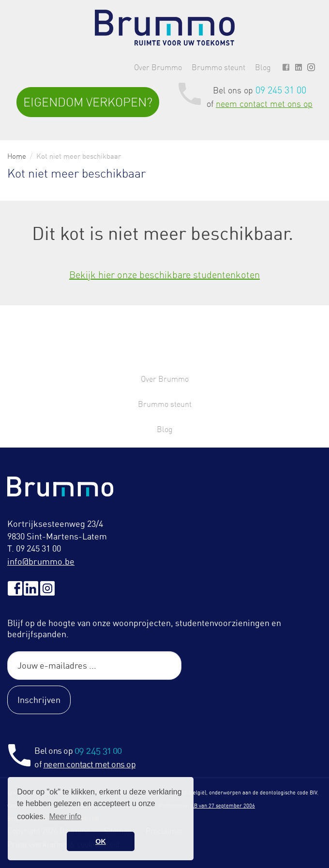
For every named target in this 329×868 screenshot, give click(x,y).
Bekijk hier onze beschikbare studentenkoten (164, 275)
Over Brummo (158, 67)
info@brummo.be (41, 561)
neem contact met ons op (264, 104)
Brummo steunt (218, 67)
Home (17, 156)
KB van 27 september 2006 (223, 806)
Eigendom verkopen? (88, 102)
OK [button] (101, 841)
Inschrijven (39, 700)
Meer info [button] (66, 816)
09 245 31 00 (281, 90)
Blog (263, 67)
